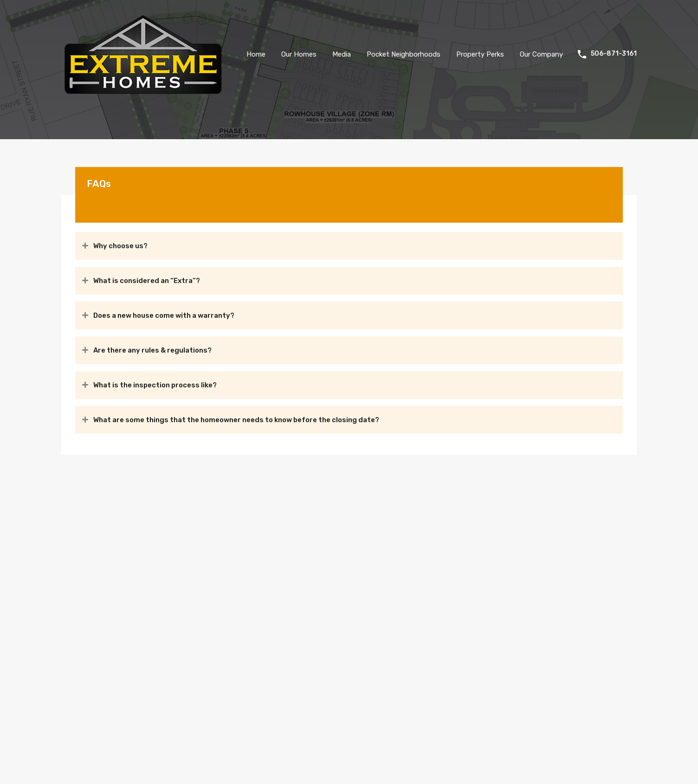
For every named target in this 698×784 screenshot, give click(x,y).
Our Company (541, 54)
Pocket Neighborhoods (404, 54)
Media (342, 54)
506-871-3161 (614, 54)
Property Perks (480, 54)
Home (256, 54)
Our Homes (299, 54)
